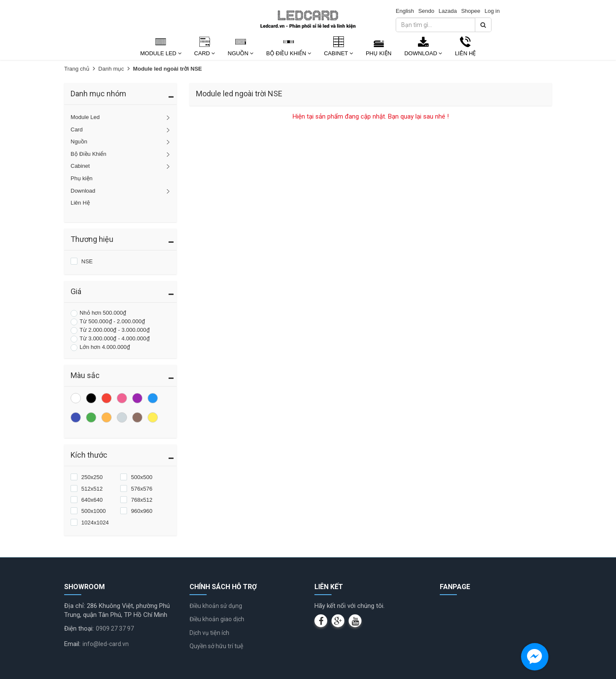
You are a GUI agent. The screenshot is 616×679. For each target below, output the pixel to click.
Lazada (448, 11)
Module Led (161, 53)
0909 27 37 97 (115, 628)
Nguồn (240, 53)
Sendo (426, 11)
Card (204, 53)
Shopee (471, 11)
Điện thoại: (79, 628)
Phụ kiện (379, 53)
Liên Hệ (465, 53)
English (405, 11)
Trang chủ (77, 69)
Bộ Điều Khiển (289, 53)
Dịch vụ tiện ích (209, 633)
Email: (72, 644)
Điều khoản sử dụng (216, 606)
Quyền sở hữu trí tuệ (216, 646)
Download (423, 53)
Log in (492, 11)
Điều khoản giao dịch (217, 619)
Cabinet (338, 53)
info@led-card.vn (106, 644)
